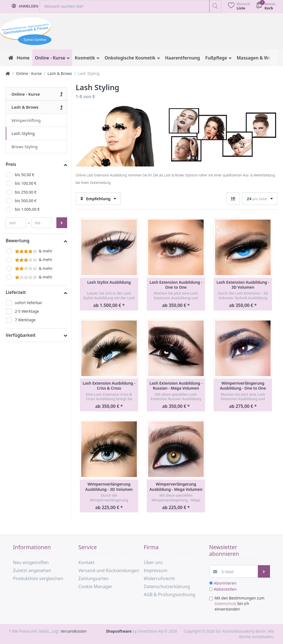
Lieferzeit (16, 292)
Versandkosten (74, 631)
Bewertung (17, 241)
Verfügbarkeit (20, 335)
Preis (11, 164)
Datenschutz (226, 604)
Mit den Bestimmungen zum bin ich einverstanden (240, 604)
